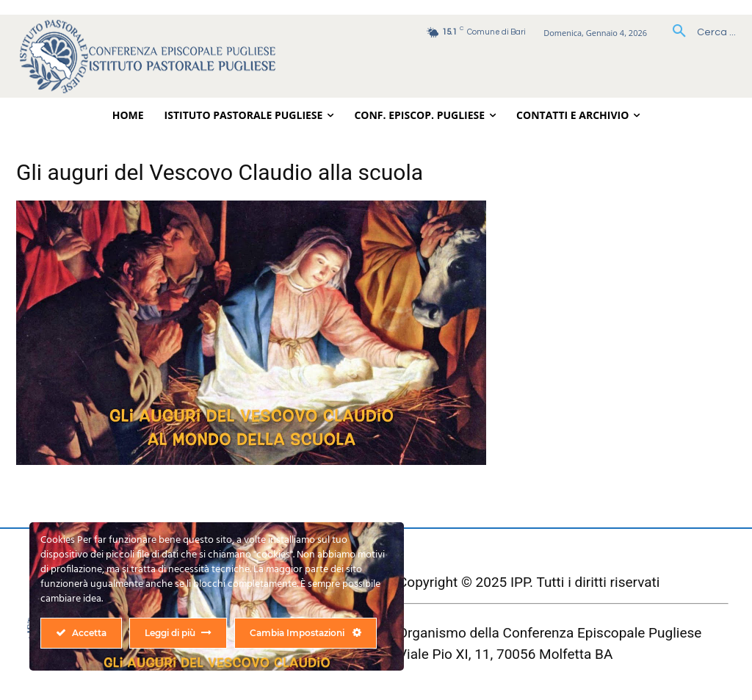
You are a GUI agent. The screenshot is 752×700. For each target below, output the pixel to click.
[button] (699, 32)
